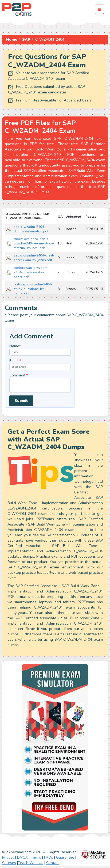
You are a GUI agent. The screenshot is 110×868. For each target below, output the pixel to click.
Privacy (8, 857)
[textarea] (40, 385)
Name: (15, 346)
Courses (9, 863)
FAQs (49, 857)
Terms (36, 857)
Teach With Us (31, 863)
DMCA (22, 857)
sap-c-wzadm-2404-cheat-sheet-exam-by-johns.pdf (34, 258)
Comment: (19, 375)
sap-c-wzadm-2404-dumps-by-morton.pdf (31, 229)
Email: (15, 361)
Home (12, 39)
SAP (26, 39)
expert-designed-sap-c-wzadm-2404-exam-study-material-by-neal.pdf (34, 243)
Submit (21, 401)
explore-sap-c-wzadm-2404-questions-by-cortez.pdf (31, 272)
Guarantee (65, 857)
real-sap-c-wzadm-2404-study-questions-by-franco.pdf (33, 289)
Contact (53, 863)
